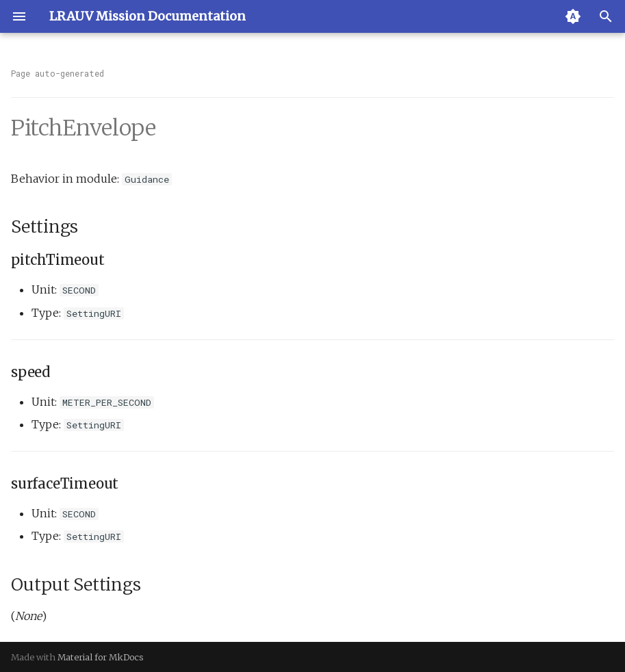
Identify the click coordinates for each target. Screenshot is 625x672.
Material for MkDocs (101, 657)
